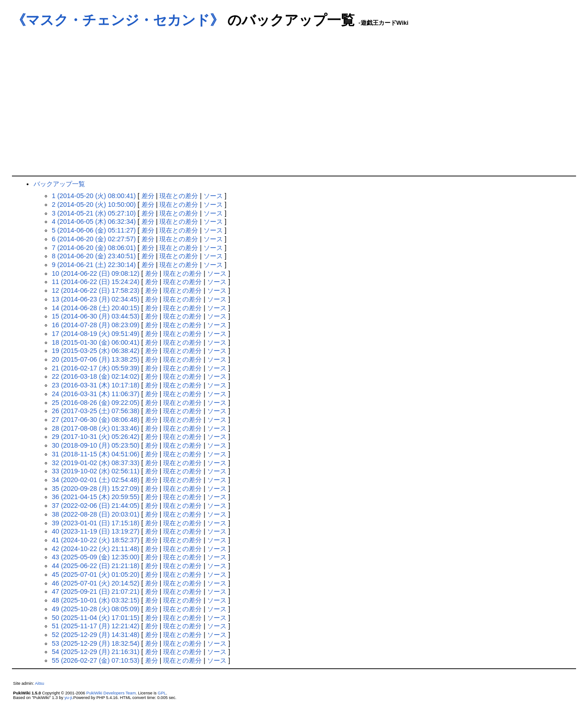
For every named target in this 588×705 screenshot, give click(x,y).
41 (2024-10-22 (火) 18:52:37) (96, 540)
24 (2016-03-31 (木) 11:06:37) (96, 394)
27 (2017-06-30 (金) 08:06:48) (96, 420)
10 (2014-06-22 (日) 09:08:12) (96, 273)
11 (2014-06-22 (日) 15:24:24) (96, 282)
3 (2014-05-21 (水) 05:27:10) (94, 213)
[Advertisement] (294, 107)
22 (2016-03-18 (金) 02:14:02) (96, 376)
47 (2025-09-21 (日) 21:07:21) (96, 591)
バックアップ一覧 (59, 184)
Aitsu (40, 683)
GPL (162, 693)
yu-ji (68, 698)
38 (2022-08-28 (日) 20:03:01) (96, 514)
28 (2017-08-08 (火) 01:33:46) (96, 428)
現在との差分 (179, 196)
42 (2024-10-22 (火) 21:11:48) (96, 549)
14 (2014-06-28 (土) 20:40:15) (96, 308)
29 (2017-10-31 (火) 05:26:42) (96, 437)
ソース (213, 196)
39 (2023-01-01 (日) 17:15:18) (96, 523)
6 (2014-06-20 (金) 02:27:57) (94, 239)
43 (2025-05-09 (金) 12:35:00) (96, 557)
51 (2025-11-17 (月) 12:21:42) (96, 626)
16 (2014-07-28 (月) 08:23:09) (96, 325)
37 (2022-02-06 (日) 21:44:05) (96, 506)
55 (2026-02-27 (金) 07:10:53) (96, 660)
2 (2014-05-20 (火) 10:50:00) (94, 205)
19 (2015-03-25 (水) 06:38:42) (96, 351)
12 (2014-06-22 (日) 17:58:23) (96, 290)
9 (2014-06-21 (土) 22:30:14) (94, 265)
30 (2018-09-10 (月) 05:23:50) (96, 445)
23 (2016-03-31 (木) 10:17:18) (96, 385)
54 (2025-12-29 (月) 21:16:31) (96, 652)
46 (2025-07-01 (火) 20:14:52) (96, 583)
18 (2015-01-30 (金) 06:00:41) (96, 342)
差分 (148, 196)
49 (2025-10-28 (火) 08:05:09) (96, 609)
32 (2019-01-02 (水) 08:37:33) (96, 463)
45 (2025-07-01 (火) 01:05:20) (96, 574)
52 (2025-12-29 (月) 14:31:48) (96, 635)
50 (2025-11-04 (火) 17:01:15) (96, 618)
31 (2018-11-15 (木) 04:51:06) (96, 454)
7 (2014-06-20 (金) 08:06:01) (94, 248)
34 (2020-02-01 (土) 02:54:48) (96, 480)
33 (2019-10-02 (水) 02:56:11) (96, 471)
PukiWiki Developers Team (111, 693)
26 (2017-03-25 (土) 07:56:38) (96, 411)
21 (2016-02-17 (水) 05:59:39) (96, 368)
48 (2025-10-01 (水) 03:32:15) (96, 600)
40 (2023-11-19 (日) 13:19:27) (96, 531)
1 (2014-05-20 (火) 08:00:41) (94, 196)
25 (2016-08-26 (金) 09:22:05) (96, 403)
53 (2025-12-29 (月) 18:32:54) (96, 643)
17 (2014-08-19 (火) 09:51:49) (96, 334)
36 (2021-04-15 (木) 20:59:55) (96, 497)
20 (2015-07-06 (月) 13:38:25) (96, 359)
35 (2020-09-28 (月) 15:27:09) (96, 489)
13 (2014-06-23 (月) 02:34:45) (96, 299)
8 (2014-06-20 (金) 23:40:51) (94, 256)
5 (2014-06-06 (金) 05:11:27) (94, 230)
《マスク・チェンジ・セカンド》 (118, 20)
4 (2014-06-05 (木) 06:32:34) (94, 222)
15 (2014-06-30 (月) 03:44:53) (96, 316)
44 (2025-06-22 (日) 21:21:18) (96, 566)
